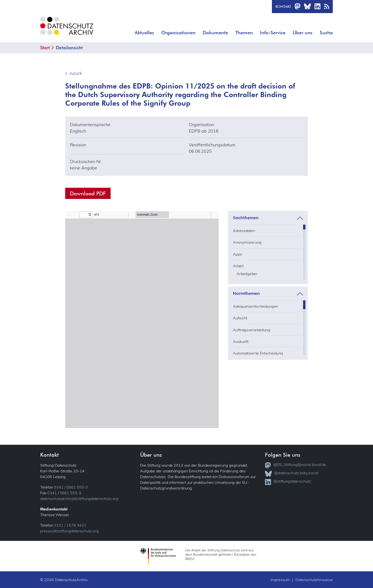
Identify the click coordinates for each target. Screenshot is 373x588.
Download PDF (88, 193)
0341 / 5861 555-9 (64, 493)
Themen (244, 33)
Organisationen (178, 33)
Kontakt (283, 7)
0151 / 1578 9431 (70, 525)
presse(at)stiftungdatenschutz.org (69, 531)
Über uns (303, 33)
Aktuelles (144, 33)
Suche (326, 33)
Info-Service (273, 33)
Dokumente (215, 33)
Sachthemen (246, 218)
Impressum (280, 580)
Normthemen (246, 293)
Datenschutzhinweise (314, 580)
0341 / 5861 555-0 (71, 487)
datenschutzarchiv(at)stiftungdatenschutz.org (79, 499)
